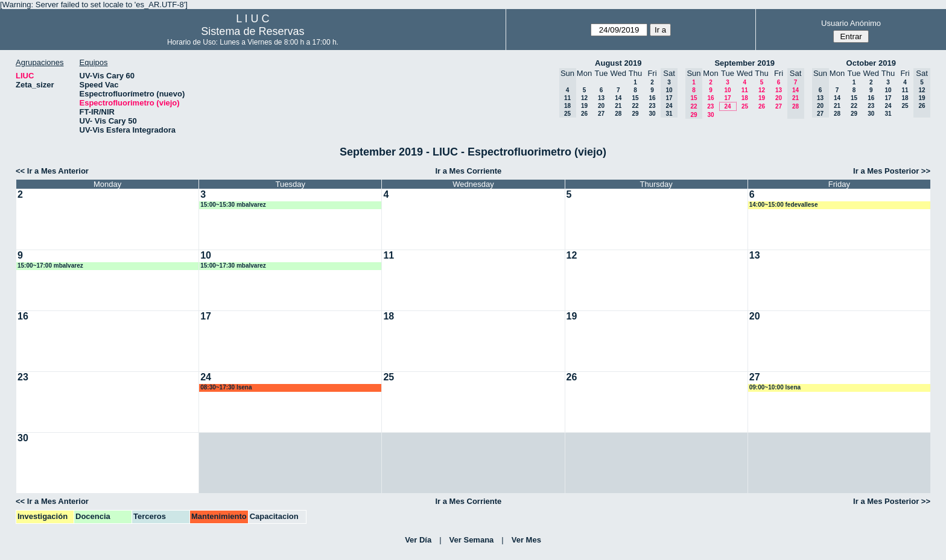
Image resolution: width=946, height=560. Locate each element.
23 (652, 106)
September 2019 (744, 63)
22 (635, 106)
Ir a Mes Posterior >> (892, 171)
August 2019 (618, 63)
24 (727, 106)
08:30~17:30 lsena (226, 387)
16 (652, 98)
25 (745, 106)
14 (618, 98)
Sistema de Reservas (252, 31)
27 (601, 114)
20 (601, 106)
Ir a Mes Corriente (468, 171)
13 (601, 98)
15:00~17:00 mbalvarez (50, 266)
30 (652, 114)
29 (635, 114)
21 (618, 106)
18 (745, 98)
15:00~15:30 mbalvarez (233, 205)
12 (584, 98)
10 (727, 90)
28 (618, 114)
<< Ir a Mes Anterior (52, 171)
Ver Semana (472, 540)
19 (584, 106)
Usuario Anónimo (851, 23)
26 (584, 114)
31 (888, 114)
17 (727, 98)
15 (635, 98)
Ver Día (418, 540)
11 (745, 90)
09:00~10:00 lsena (775, 387)
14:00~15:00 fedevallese (784, 205)
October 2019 (871, 63)
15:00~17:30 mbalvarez (233, 266)
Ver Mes (526, 540)
